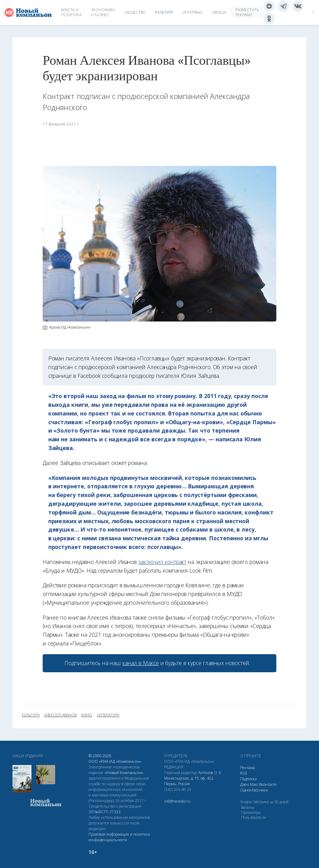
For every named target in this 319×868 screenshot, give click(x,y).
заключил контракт (162, 562)
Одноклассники (254, 790)
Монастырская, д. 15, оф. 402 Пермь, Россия (189, 781)
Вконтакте (268, 784)
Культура (164, 12)
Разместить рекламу (247, 12)
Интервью (193, 12)
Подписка (248, 779)
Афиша (219, 12)
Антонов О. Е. (210, 773)
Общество (135, 12)
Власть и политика (71, 12)
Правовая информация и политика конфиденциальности (119, 837)
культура (31, 715)
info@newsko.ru (177, 801)
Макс (254, 784)
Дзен (245, 784)
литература (108, 715)
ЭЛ (105, 812)
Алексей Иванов (60, 715)
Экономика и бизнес (103, 12)
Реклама (248, 768)
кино (87, 715)
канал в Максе (140, 663)
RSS (244, 773)
